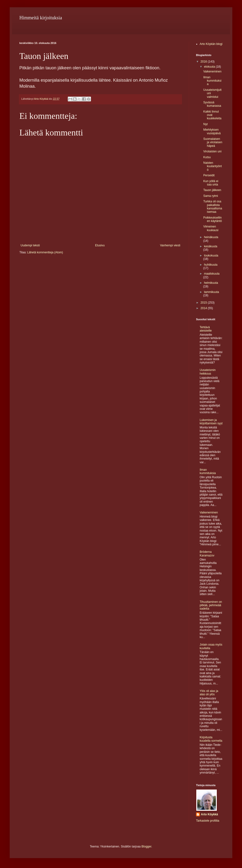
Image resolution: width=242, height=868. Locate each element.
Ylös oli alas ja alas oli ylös (209, 693)
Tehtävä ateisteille (206, 329)
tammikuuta (212, 292)
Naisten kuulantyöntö (212, 166)
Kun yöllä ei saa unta (211, 183)
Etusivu (100, 245)
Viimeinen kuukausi (211, 228)
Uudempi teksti (30, 245)
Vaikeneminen (212, 71)
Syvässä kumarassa (212, 104)
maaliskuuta (212, 274)
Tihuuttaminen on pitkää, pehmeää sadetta (211, 605)
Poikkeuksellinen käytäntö (213, 219)
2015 (204, 303)
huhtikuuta (211, 265)
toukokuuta (211, 256)
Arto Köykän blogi (211, 44)
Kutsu (207, 157)
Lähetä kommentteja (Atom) (45, 252)
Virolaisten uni (212, 151)
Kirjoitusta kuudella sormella (211, 739)
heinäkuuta (211, 237)
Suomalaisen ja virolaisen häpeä (213, 142)
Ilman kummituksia (212, 81)
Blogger (147, 847)
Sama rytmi (211, 196)
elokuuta (210, 67)
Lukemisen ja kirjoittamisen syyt (211, 422)
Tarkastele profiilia (208, 821)
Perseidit (209, 175)
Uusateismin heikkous (208, 372)
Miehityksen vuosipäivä (212, 131)
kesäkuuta (211, 246)
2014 (204, 308)
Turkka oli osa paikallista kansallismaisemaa (213, 207)
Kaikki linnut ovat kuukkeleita (212, 115)
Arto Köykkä (209, 814)
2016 (204, 62)
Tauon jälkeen (212, 190)
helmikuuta (211, 283)
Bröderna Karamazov (207, 554)
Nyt (205, 124)
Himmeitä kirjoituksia (41, 18)
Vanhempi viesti (170, 245)
